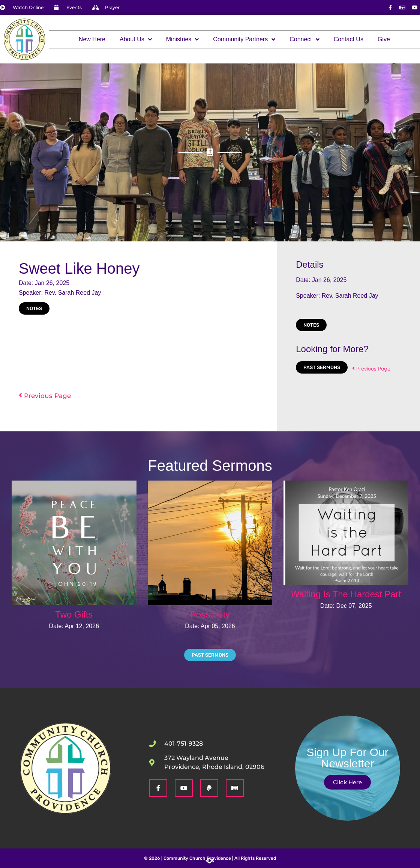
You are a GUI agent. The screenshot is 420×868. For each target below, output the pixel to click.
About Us (136, 39)
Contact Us (349, 39)
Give (384, 39)
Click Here (347, 782)
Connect (304, 39)
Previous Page (45, 396)
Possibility (210, 614)
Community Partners (244, 39)
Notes (34, 308)
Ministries (183, 39)
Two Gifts (74, 614)
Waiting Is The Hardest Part (346, 594)
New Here (92, 39)
